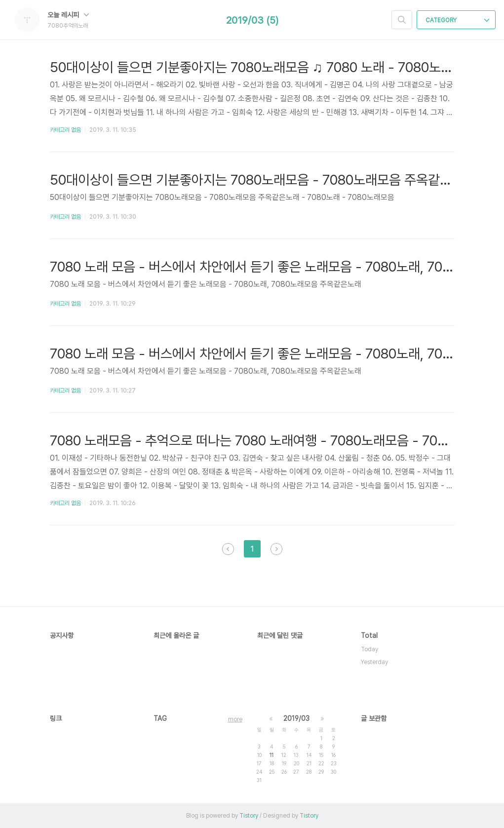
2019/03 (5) (252, 20)
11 (271, 755)
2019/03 (296, 718)
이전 (228, 549)
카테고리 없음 (65, 130)
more (235, 719)
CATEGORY (457, 20)
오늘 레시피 (68, 15)
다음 (276, 549)
